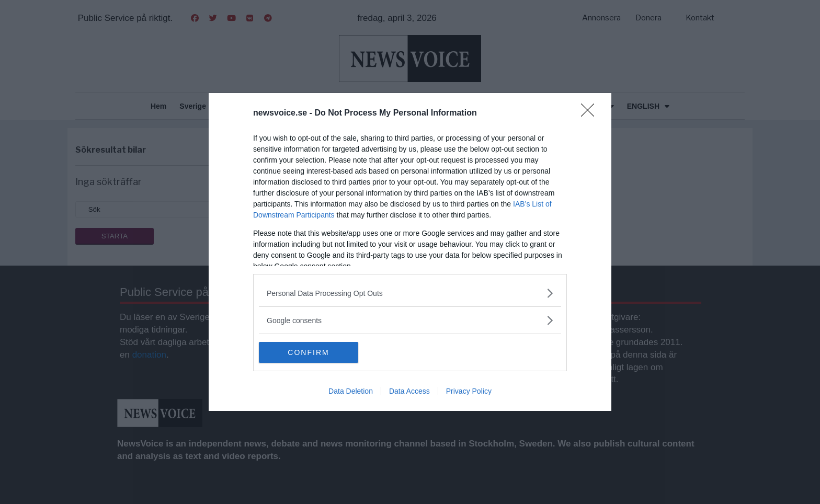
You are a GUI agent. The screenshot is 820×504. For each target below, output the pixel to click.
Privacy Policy (469, 391)
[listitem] (410, 293)
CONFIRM (308, 352)
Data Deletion (351, 391)
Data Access (409, 391)
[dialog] (410, 252)
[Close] (591, 113)
